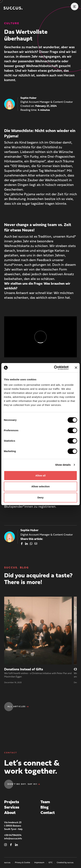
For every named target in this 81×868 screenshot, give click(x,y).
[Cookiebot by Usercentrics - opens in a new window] (54, 368)
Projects (12, 802)
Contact (48, 813)
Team (45, 802)
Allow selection (40, 486)
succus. (9, 863)
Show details (63, 465)
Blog (45, 808)
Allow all (41, 475)
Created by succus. (65, 863)
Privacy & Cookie (24, 863)
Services (12, 808)
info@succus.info (13, 839)
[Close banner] (76, 368)
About (10, 813)
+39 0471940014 (13, 835)
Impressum (41, 863)
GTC (52, 863)
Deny (41, 497)
